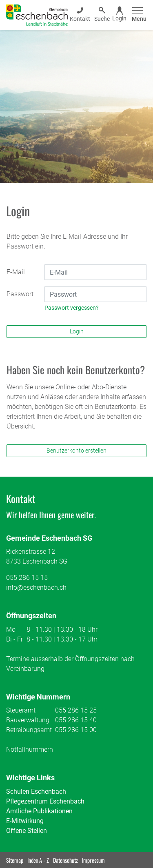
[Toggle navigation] (138, 15)
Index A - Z (38, 860)
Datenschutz (65, 860)
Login (77, 331)
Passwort (20, 294)
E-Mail (16, 272)
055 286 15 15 (27, 578)
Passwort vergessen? (72, 308)
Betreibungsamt (29, 730)
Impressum (93, 860)
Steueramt (21, 710)
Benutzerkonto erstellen (76, 451)
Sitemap (15, 860)
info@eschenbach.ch (36, 587)
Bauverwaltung (28, 720)
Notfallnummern (30, 749)
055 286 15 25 (76, 710)
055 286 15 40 (76, 720)
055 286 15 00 (76, 730)
